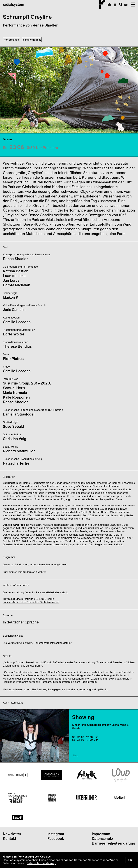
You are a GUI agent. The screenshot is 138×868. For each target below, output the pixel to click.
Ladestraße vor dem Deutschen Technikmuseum (31, 602)
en (126, 4)
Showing (83, 717)
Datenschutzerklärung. (42, 863)
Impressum (101, 834)
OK (130, 860)
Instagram (56, 834)
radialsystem (54, 5)
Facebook (56, 839)
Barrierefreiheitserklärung (113, 843)
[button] (132, 5)
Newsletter (12, 834)
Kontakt (10, 839)
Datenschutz (102, 839)
